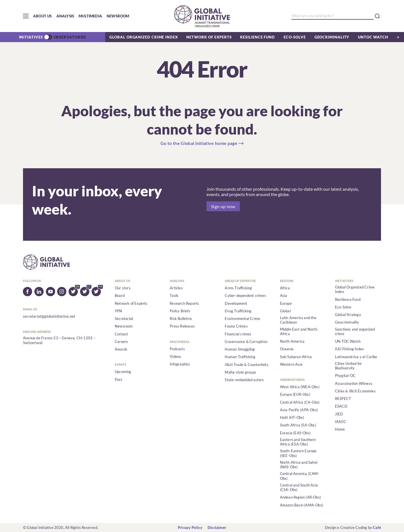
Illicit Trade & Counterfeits (246, 365)
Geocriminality (332, 37)
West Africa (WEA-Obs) (300, 387)
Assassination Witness (354, 383)
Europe (286, 303)
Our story (123, 288)
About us (43, 16)
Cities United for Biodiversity (348, 366)
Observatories (70, 37)
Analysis (65, 16)
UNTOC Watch (373, 37)
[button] (26, 16)
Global (285, 311)
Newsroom (118, 16)
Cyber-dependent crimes (245, 295)
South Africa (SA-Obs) (298, 425)
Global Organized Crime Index (144, 37)
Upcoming (123, 372)
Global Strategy (348, 315)
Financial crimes (238, 334)
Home (340, 429)
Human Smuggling (240, 349)
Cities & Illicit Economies (355, 391)
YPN (119, 311)
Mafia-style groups (240, 372)
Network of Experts (209, 37)
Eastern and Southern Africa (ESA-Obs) (298, 442)
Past (119, 379)
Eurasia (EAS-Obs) (295, 433)
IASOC (341, 422)
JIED (339, 414)
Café (377, 528)
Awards (121, 349)
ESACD (341, 406)
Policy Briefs (180, 311)
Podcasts (177, 349)
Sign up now (223, 206)
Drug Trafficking (238, 311)
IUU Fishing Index (349, 349)
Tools (174, 295)
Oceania (287, 349)
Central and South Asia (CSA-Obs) (299, 487)
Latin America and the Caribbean (298, 320)
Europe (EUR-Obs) (295, 394)
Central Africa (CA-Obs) (300, 402)
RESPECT (343, 399)
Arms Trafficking (238, 288)
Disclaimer (217, 528)
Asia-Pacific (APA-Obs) (299, 410)
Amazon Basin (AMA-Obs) (302, 505)
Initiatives (31, 37)
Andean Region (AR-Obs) (300, 497)
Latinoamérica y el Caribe (356, 357)
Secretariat (124, 319)
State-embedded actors (244, 380)
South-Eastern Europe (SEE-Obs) (298, 453)
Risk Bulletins (181, 319)
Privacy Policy (190, 528)
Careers (121, 342)
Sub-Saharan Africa (296, 357)
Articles (176, 288)
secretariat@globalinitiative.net (49, 316)
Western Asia (291, 364)
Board (120, 295)
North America (292, 341)
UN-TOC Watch (348, 341)
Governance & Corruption (246, 342)
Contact (121, 334)
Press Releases (182, 326)
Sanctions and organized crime (355, 331)
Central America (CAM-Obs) (300, 476)
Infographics (180, 364)
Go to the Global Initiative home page (199, 143)
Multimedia (90, 16)
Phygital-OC (345, 376)
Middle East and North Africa (299, 331)
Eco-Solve (295, 37)
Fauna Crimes (236, 326)
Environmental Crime (242, 319)
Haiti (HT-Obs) (292, 417)
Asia (284, 295)
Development (236, 303)
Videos (175, 356)
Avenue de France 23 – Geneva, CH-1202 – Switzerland (59, 340)
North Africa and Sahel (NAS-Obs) (299, 465)
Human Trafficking (240, 357)
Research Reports (184, 303)
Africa (285, 288)
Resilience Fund (258, 37)
